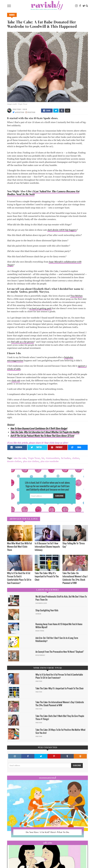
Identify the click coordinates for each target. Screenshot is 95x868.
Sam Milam (38, 614)
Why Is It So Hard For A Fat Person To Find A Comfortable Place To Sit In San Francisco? (19, 578)
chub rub (16, 380)
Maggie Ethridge (40, 631)
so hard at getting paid (40, 308)
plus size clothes (31, 461)
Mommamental (47, 778)
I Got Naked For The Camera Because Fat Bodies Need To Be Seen (43, 193)
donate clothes (14, 461)
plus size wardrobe (50, 461)
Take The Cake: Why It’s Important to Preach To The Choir (47, 576)
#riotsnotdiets (53, 458)
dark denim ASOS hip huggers (62, 230)
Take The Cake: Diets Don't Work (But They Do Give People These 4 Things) (60, 718)
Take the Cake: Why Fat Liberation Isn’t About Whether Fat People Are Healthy (45, 432)
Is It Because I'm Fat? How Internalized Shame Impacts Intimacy (47, 547)
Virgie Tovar (17, 109)
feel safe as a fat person (22, 342)
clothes (76, 458)
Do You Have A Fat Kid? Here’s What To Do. (47, 832)
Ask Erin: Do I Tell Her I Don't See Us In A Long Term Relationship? (57, 639)
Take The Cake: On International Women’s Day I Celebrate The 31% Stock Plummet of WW (75, 578)
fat (43, 458)
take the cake (20, 458)
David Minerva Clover (41, 603)
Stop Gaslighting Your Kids (47, 610)
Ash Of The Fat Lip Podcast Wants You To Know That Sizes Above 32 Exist (42, 436)
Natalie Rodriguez (40, 655)
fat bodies (66, 458)
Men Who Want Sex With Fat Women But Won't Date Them (19, 547)
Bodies (12, 15)
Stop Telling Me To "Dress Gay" (74, 545)
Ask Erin (48, 843)
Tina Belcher (76, 296)
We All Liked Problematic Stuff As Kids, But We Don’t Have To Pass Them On (61, 598)
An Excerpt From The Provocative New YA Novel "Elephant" (60, 652)
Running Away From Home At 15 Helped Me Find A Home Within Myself (59, 626)
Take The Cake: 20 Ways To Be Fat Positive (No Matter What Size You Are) (60, 731)
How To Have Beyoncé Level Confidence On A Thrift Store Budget (39, 428)
